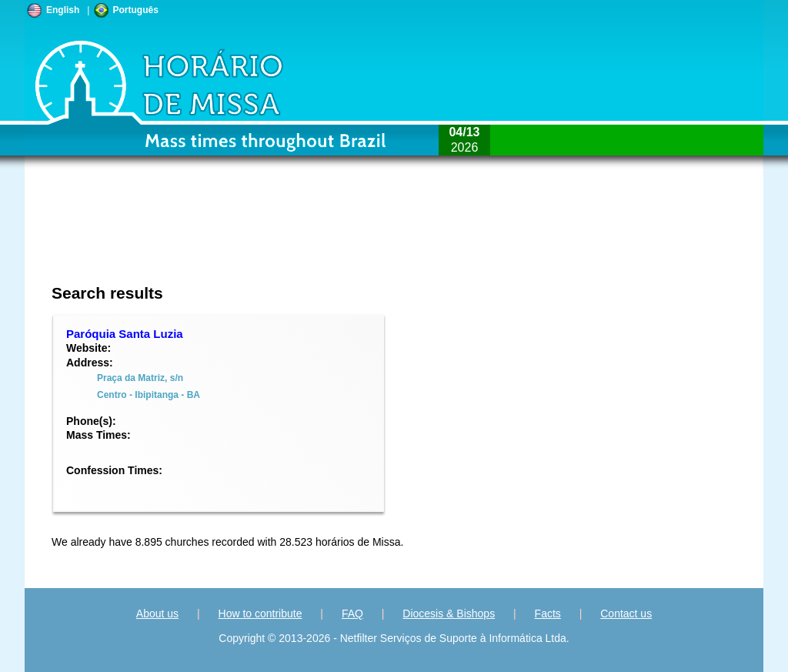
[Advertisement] (291, 235)
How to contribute (260, 613)
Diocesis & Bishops (449, 613)
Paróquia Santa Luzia (125, 334)
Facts (548, 613)
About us (157, 613)
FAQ (352, 613)
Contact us (626, 613)
